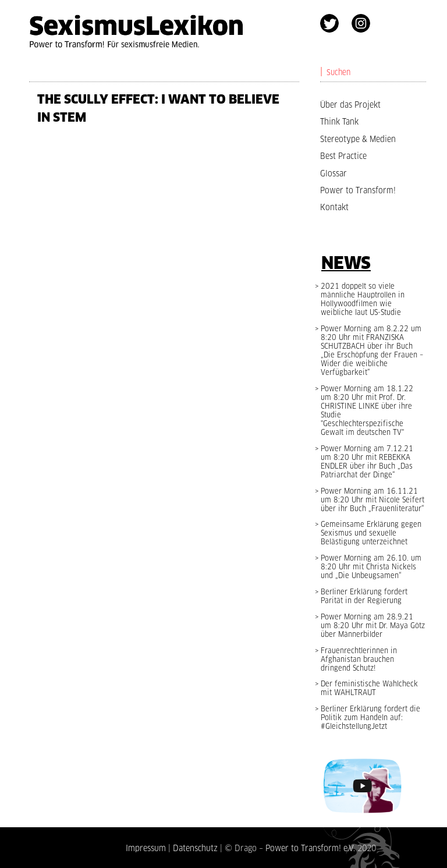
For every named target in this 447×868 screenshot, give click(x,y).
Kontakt (334, 207)
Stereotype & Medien (358, 139)
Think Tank (339, 122)
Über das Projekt (350, 105)
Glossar (334, 173)
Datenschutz (195, 848)
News (346, 263)
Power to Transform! (358, 190)
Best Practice (343, 156)
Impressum (146, 848)
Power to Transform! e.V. (310, 848)
